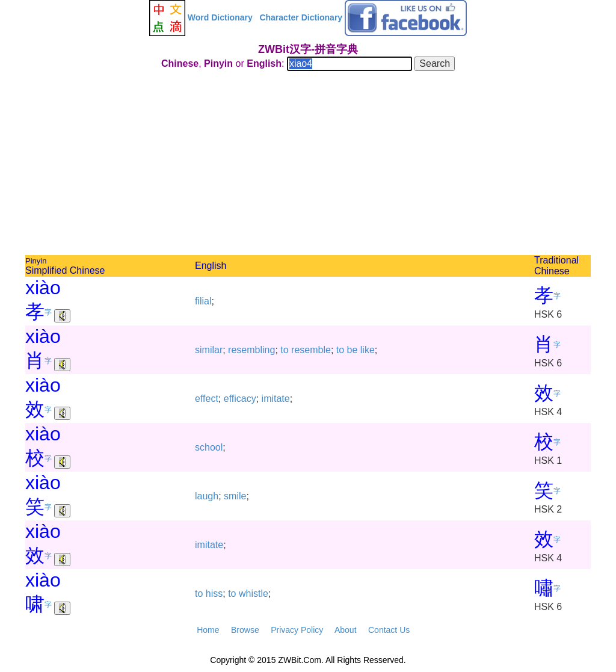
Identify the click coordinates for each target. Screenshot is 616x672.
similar (209, 350)
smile (235, 496)
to (284, 350)
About (346, 630)
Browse (245, 630)
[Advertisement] (308, 165)
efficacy (240, 399)
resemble (311, 350)
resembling (251, 350)
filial (203, 301)
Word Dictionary (220, 17)
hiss (214, 593)
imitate (276, 399)
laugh (207, 496)
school (209, 447)
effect (207, 399)
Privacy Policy (297, 630)
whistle (254, 593)
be (353, 350)
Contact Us (389, 630)
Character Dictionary (301, 17)
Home (208, 630)
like (368, 350)
